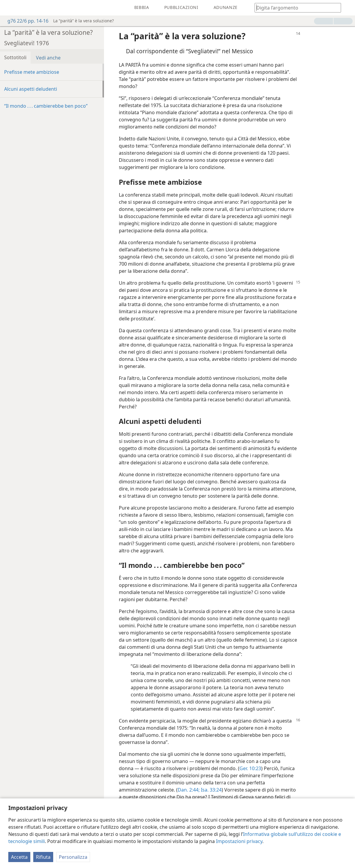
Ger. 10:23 (250, 768)
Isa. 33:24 (211, 790)
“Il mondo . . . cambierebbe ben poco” (46, 106)
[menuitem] (9, 8)
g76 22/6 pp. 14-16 (25, 21)
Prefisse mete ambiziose (32, 72)
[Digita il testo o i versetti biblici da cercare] (295, 8)
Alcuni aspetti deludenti (31, 89)
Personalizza (73, 857)
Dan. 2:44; (189, 790)
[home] (9, 8)
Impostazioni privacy (239, 841)
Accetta (19, 857)
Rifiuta (43, 857)
